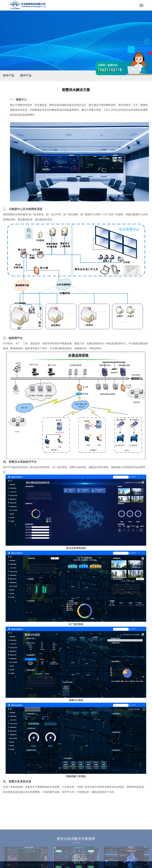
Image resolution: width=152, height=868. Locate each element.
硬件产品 (26, 75)
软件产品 (9, 75)
